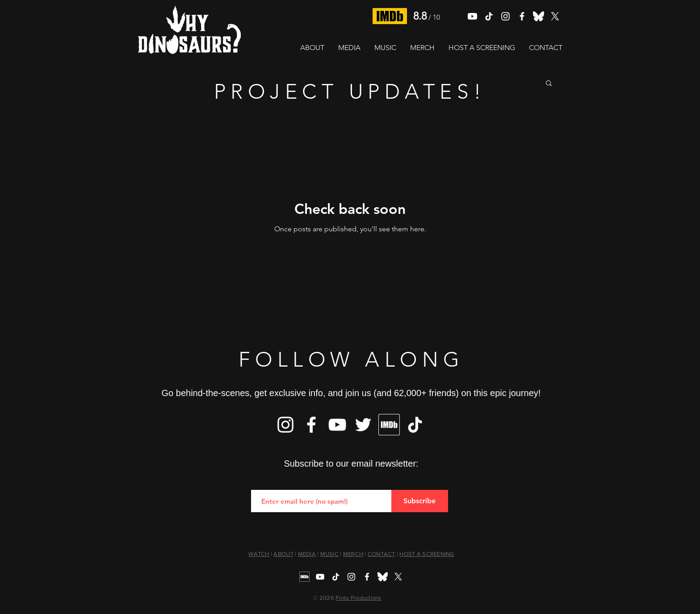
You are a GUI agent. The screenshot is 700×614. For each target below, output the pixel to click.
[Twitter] (363, 425)
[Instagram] (285, 425)
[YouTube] (337, 425)
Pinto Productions (358, 598)
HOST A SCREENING (427, 554)
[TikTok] (489, 16)
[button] (549, 84)
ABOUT (283, 554)
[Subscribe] (420, 501)
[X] (555, 16)
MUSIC (329, 554)
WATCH (259, 554)
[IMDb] (389, 425)
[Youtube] (472, 16)
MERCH (353, 554)
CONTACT (381, 554)
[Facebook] (311, 425)
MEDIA (307, 554)
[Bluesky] (539, 16)
